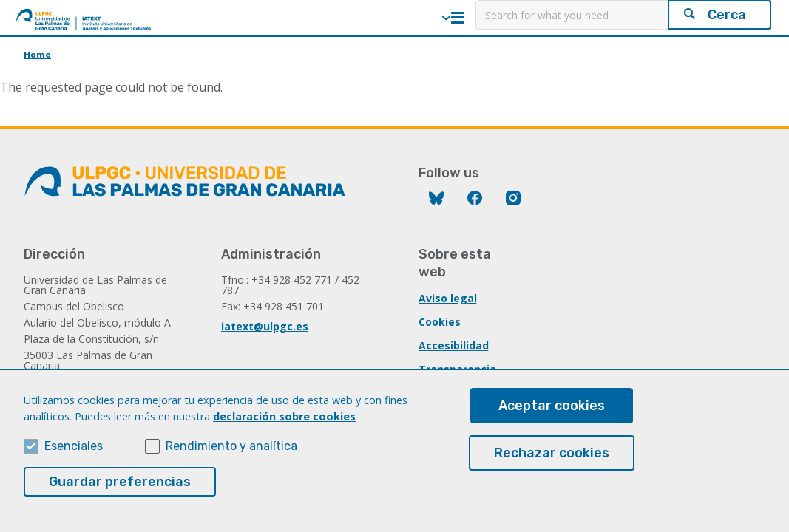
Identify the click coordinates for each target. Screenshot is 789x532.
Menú (458, 18)
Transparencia (457, 369)
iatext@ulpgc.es (265, 326)
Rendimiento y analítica (231, 458)
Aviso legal (448, 298)
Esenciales (74, 458)
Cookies (440, 322)
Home (37, 55)
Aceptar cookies (552, 418)
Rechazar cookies (552, 465)
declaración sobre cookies (284, 429)
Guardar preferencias (120, 494)
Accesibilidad (454, 345)
